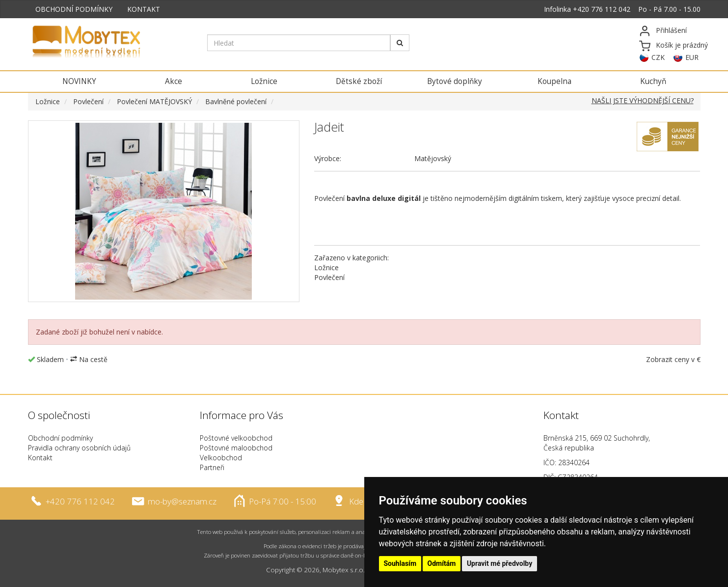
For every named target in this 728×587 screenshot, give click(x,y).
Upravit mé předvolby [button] (499, 563)
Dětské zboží (359, 81)
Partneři (212, 467)
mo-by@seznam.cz (182, 501)
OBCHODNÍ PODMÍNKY (74, 9)
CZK (658, 57)
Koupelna (554, 81)
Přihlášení (671, 30)
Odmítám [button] (442, 563)
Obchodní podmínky (60, 438)
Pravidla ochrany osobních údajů (79, 448)
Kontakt (40, 458)
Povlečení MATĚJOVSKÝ (154, 101)
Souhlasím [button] (400, 563)
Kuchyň (653, 81)
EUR (692, 57)
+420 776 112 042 (602, 9)
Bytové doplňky (455, 81)
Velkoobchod (221, 458)
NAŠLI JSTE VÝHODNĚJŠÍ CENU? (643, 100)
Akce (174, 81)
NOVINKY (79, 81)
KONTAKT (144, 9)
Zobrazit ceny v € (673, 359)
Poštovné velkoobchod (236, 438)
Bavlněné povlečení (236, 101)
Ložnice (264, 81)
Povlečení (88, 101)
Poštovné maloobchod (236, 448)
